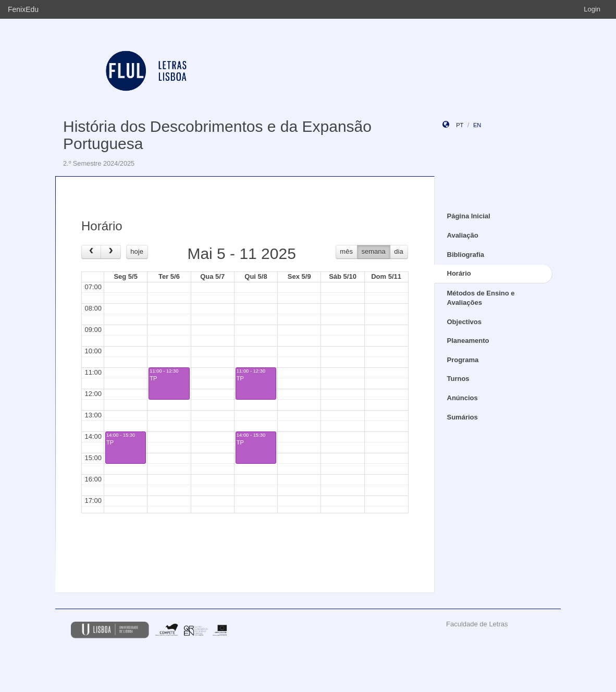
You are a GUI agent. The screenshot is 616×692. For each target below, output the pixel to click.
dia (398, 251)
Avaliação (463, 235)
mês (346, 251)
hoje (137, 251)
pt (460, 125)
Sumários (463, 417)
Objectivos (464, 322)
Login (592, 9)
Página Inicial (469, 216)
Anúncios (463, 398)
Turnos (458, 379)
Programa (463, 360)
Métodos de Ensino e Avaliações (481, 298)
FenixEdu (23, 9)
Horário (459, 273)
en (477, 125)
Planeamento (468, 341)
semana (374, 251)
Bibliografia (466, 255)
